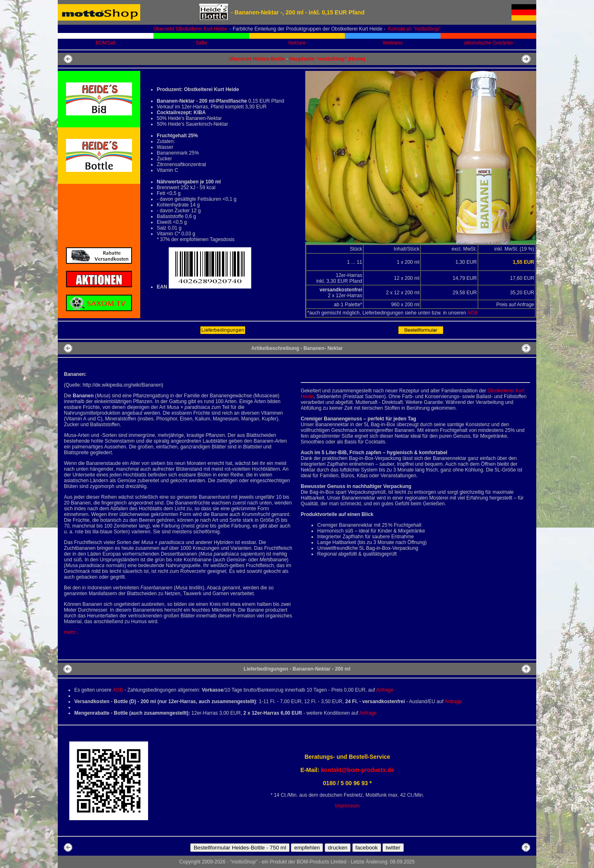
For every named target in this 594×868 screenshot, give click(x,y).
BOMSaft (106, 43)
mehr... (72, 632)
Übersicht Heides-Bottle (257, 59)
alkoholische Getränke (489, 43)
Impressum (347, 806)
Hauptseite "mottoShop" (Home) (327, 59)
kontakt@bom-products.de (358, 770)
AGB (473, 313)
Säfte (201, 43)
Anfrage (385, 690)
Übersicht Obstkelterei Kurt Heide (190, 29)
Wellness (393, 43)
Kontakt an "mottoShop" (414, 29)
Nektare (297, 43)
